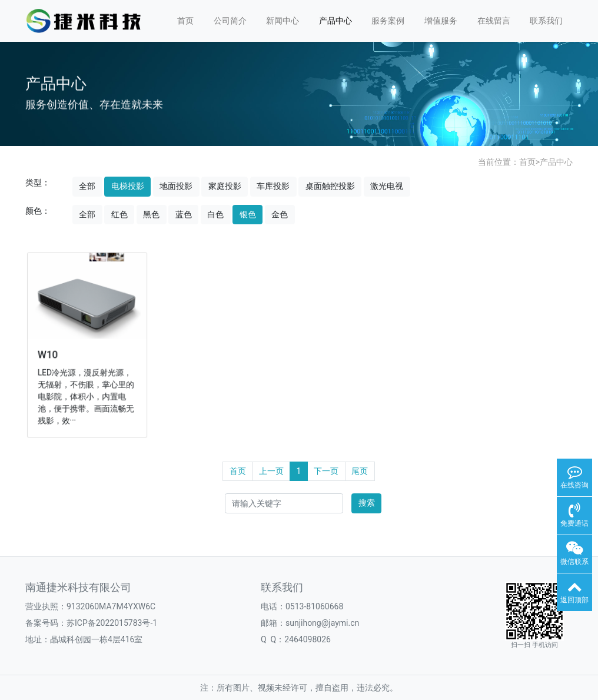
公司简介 (230, 21)
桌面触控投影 (330, 186)
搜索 (367, 503)
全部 (87, 186)
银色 (248, 214)
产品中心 (335, 21)
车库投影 (273, 186)
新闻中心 (283, 21)
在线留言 (494, 21)
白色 (215, 214)
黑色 (151, 214)
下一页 (326, 471)
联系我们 (546, 21)
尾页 (360, 471)
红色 (119, 214)
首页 (185, 21)
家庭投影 (225, 186)
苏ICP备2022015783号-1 (112, 623)
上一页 (271, 471)
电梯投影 (128, 186)
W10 (49, 354)
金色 (280, 214)
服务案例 (388, 21)
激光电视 (387, 186)
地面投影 (176, 186)
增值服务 (441, 21)
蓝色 (184, 214)
